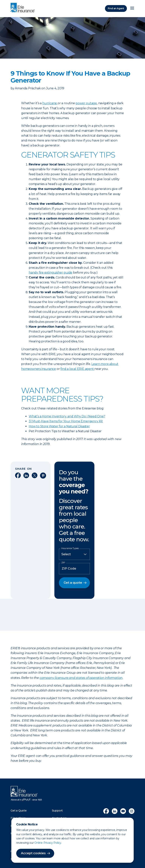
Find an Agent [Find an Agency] (116, 8)
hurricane (50, 103)
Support (57, 811)
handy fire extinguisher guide (51, 273)
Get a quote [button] (73, 583)
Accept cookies (33, 853)
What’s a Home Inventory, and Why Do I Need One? (67, 416)
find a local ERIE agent (77, 369)
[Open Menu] (132, 8)
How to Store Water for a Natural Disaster (59, 426)
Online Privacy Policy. (48, 843)
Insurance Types (70, 548)
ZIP (63, 563)
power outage (86, 103)
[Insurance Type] (74, 554)
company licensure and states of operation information (81, 678)
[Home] (24, 8)
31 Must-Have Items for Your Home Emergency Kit (66, 421)
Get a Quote (19, 811)
